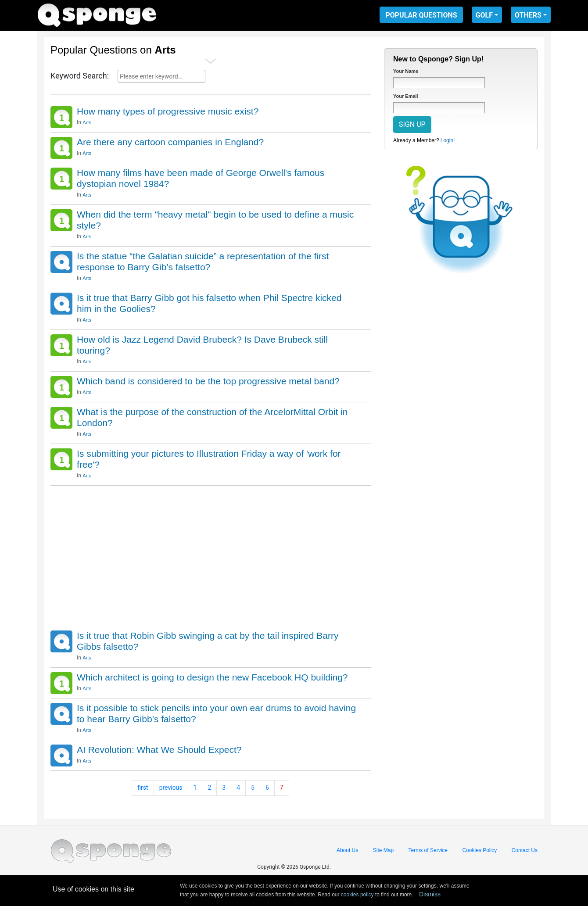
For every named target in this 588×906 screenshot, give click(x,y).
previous (171, 788)
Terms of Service (428, 850)
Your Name (406, 71)
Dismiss (430, 894)
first (143, 788)
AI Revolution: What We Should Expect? (159, 750)
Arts (87, 122)
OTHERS (528, 15)
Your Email (406, 96)
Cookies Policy (479, 850)
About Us (347, 850)
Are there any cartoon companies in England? (170, 142)
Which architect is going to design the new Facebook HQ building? (212, 677)
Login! (448, 140)
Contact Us (525, 850)
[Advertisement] (211, 556)
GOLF (484, 15)
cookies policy (357, 895)
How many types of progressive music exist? (168, 111)
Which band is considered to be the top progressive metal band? (208, 381)
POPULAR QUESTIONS (421, 15)
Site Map (383, 850)
